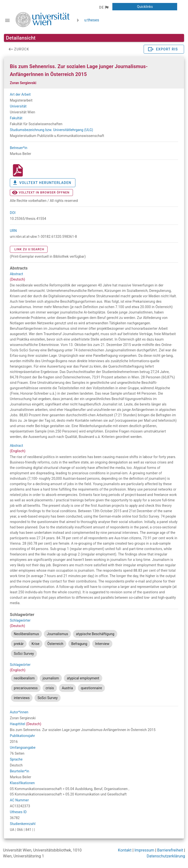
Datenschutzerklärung (166, 856)
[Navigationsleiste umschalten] (7, 20)
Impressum (145, 850)
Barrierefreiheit (170, 850)
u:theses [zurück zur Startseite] (92, 20)
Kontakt (125, 850)
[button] (104, 7)
